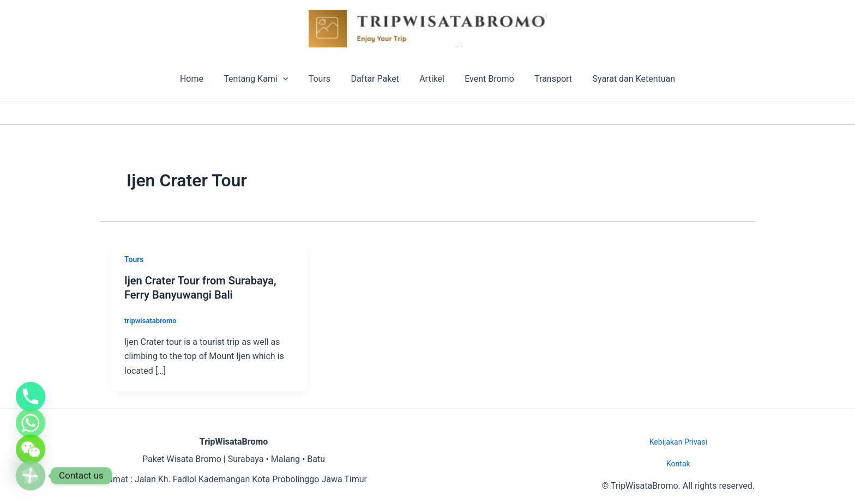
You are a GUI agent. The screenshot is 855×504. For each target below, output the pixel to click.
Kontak (678, 464)
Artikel (431, 79)
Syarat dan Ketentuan (624, 79)
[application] (290, 79)
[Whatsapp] (31, 408)
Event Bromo (485, 79)
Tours (324, 79)
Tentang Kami (263, 79)
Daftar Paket (376, 79)
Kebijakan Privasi (678, 442)
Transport (546, 79)
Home (201, 79)
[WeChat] (31, 442)
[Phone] (31, 374)
